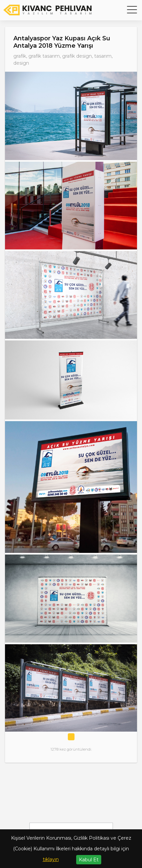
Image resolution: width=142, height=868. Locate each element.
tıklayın (51, 859)
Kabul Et (89, 860)
